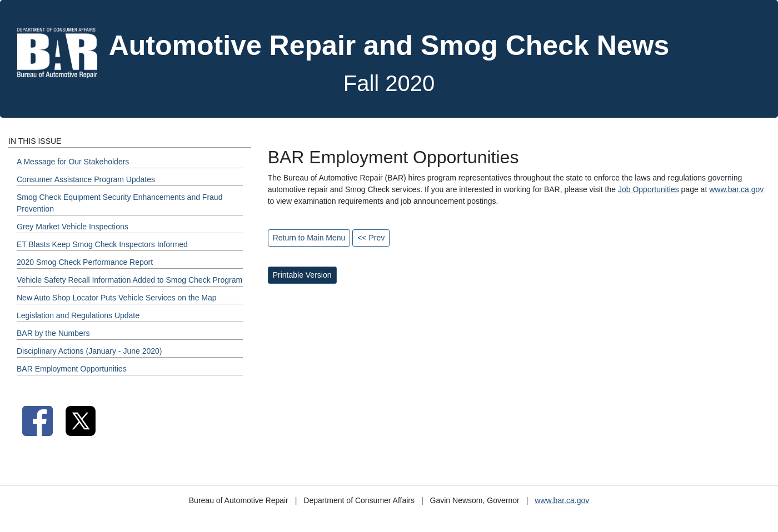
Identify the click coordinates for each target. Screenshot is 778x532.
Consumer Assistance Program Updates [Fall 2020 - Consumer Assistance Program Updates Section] (86, 179)
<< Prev (371, 238)
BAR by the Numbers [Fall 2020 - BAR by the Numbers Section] (53, 333)
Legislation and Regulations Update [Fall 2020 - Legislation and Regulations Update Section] (78, 315)
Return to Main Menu (309, 238)
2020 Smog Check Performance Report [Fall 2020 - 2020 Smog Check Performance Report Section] (85, 262)
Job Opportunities (649, 189)
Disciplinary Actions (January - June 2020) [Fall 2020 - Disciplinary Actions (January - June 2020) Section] (89, 351)
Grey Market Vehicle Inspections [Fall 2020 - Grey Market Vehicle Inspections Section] (73, 227)
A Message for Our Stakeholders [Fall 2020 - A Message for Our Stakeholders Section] (73, 162)
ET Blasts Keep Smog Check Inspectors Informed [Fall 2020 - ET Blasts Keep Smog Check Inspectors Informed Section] (102, 244)
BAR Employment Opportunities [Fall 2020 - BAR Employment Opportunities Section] (72, 369)
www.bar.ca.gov (736, 189)
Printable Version (302, 275)
